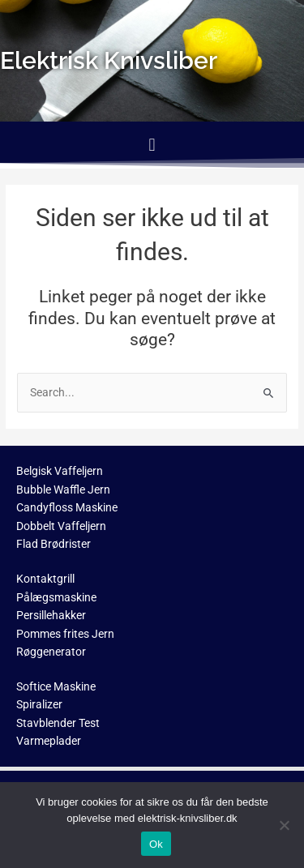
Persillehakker (51, 615)
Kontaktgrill (45, 579)
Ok (156, 844)
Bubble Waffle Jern (63, 490)
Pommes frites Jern (65, 634)
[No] (284, 825)
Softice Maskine (56, 686)
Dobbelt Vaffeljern (61, 526)
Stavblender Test (58, 723)
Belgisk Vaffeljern (60, 471)
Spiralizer (39, 704)
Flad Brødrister (54, 544)
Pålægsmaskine (56, 597)
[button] (152, 145)
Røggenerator (51, 652)
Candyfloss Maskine (67, 507)
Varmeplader (49, 741)
